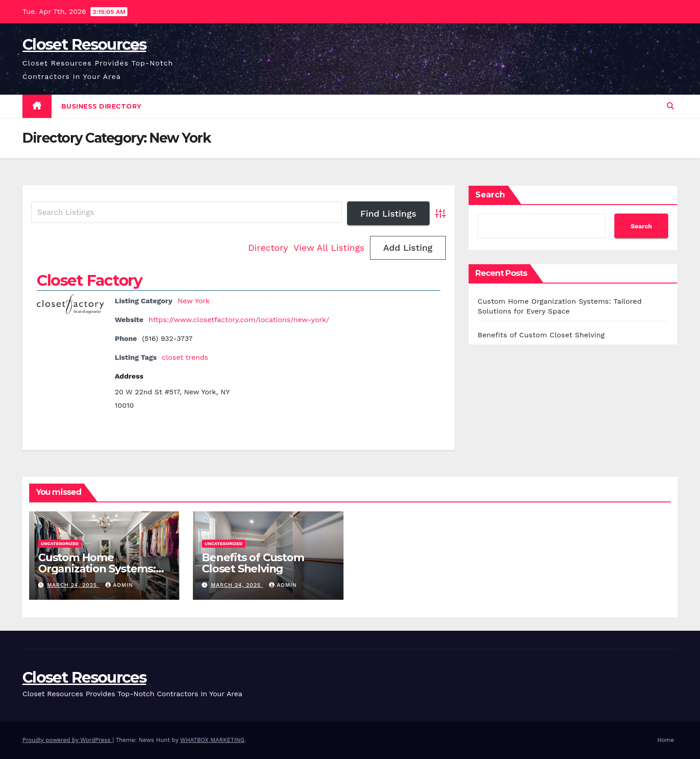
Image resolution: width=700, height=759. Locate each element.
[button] (670, 106)
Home (666, 740)
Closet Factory (89, 280)
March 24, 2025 (73, 585)
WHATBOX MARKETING (212, 740)
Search (490, 195)
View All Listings (329, 248)
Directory (268, 248)
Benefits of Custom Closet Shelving (541, 335)
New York (194, 301)
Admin (119, 585)
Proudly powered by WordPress (67, 740)
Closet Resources (84, 44)
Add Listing (408, 248)
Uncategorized (60, 543)
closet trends (185, 357)
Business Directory (102, 106)
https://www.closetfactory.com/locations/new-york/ (239, 320)
